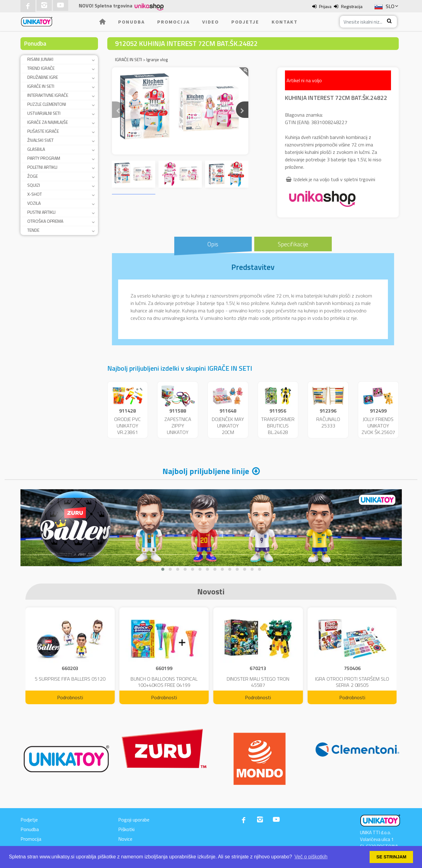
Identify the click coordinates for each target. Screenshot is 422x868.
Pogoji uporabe (134, 820)
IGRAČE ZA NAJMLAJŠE (48, 122)
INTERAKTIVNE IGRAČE (48, 95)
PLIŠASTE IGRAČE (43, 131)
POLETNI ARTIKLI (42, 167)
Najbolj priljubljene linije (206, 471)
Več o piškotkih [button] (311, 857)
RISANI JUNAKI (40, 59)
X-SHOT (35, 194)
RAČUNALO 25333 (328, 422)
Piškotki (126, 829)
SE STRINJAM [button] (391, 857)
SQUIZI (34, 185)
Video (211, 22)
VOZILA (34, 203)
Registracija (352, 6)
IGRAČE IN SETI (41, 86)
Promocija (173, 22)
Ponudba (131, 22)
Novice (125, 839)
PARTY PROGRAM (44, 158)
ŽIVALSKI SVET (40, 140)
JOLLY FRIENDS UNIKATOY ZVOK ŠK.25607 (378, 426)
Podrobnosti (70, 697)
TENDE (33, 230)
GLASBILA (36, 149)
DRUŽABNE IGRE (43, 77)
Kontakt (285, 22)
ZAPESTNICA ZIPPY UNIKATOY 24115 (178, 429)
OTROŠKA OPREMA (45, 221)
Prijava (325, 6)
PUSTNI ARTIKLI (41, 212)
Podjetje (245, 22)
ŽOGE (33, 176)
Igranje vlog (157, 59)
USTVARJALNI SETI (44, 113)
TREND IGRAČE (41, 68)
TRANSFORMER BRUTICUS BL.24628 (278, 426)
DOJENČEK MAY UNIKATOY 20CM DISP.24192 (228, 429)
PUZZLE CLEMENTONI (47, 104)
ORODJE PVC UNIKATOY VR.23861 (127, 426)
